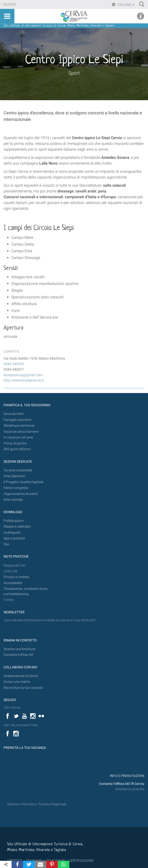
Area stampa (13, 500)
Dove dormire (13, 414)
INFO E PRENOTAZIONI (127, 776)
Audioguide (12, 532)
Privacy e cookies (16, 577)
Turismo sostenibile (18, 470)
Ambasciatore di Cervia (21, 676)
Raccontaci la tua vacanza (23, 688)
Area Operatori (14, 476)
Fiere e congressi (16, 488)
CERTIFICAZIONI (81, 861)
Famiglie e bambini (17, 420)
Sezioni (10, 4)
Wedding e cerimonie (19, 426)
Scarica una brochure (19, 649)
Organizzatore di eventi (21, 494)
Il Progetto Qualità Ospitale (23, 482)
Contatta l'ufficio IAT (19, 655)
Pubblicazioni (14, 521)
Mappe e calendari (17, 526)
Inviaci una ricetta (17, 682)
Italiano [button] (125, 5)
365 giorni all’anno (17, 449)
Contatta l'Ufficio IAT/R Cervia (122, 784)
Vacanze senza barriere (21, 432)
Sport (74, 73)
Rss (6, 544)
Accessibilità (13, 583)
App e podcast (14, 538)
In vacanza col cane (18, 437)
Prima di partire (15, 443)
